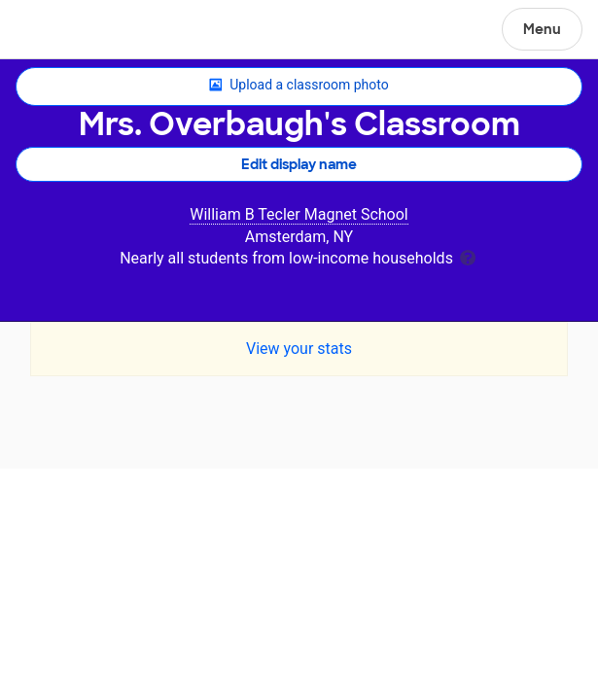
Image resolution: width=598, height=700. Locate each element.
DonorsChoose (62, 31)
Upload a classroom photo (299, 86)
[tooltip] (468, 256)
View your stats (299, 349)
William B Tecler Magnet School (299, 214)
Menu (542, 29)
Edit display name (299, 164)
